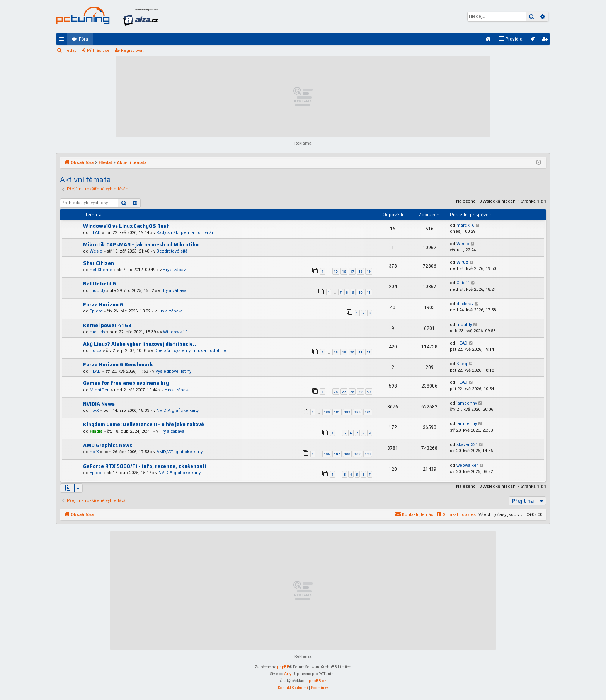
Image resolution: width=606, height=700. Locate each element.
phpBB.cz (318, 681)
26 (336, 392)
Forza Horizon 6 (103, 305)
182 (347, 412)
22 (369, 352)
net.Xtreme (101, 270)
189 (357, 454)
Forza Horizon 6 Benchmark (118, 365)
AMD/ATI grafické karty (180, 452)
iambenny (467, 403)
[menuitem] (488, 39)
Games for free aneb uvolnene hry (126, 383)
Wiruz (462, 262)
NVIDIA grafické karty (178, 411)
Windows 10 (175, 332)
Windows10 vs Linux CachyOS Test (126, 226)
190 (368, 454)
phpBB (283, 667)
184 (368, 412)
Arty (288, 674)
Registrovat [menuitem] (546, 41)
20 (352, 352)
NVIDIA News (99, 404)
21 (360, 352)
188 (347, 454)
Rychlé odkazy (63, 41)
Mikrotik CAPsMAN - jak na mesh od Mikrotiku (141, 245)
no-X (94, 411)
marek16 (465, 225)
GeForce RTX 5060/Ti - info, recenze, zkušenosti (145, 466)
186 (327, 454)
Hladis (96, 431)
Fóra (83, 39)
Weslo (96, 251)
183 (357, 412)
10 (360, 292)
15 (336, 271)
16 (344, 271)
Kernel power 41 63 (107, 325)
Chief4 (463, 283)
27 (344, 392)
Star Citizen (99, 263)
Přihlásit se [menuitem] (535, 41)
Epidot (96, 311)
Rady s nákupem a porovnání (186, 233)
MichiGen (100, 390)
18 (360, 271)
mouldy (97, 291)
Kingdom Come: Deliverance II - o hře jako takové (144, 424)
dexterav (465, 304)
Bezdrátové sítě (172, 251)
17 (352, 271)
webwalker (467, 465)
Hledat (69, 50)
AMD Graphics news (108, 445)
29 (360, 392)
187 (337, 454)
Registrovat (132, 50)
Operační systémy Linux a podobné (190, 351)
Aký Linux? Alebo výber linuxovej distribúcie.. (140, 344)
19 (369, 271)
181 (337, 412)
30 (369, 392)
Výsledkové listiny (173, 371)
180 (327, 412)
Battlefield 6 (100, 284)
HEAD (95, 233)
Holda (96, 351)
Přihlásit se (98, 50)
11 (369, 292)
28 (352, 392)
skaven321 (467, 445)
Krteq (462, 364)
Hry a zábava (175, 270)
